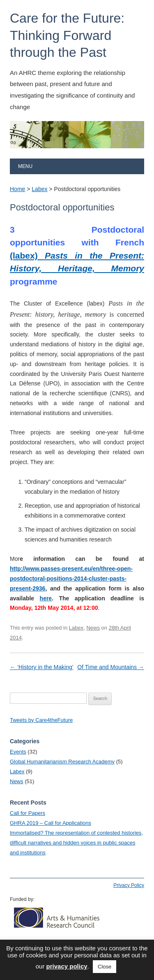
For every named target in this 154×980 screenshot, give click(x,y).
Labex (39, 189)
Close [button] (105, 967)
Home (17, 189)
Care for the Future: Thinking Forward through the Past (67, 35)
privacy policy (67, 966)
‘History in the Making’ (42, 667)
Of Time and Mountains (111, 667)
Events (18, 752)
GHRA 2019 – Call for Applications (51, 823)
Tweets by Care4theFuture (41, 720)
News (93, 628)
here (46, 598)
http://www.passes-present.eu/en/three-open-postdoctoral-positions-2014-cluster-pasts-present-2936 (71, 579)
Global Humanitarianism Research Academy (62, 762)
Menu (25, 166)
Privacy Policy (129, 885)
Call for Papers (28, 813)
